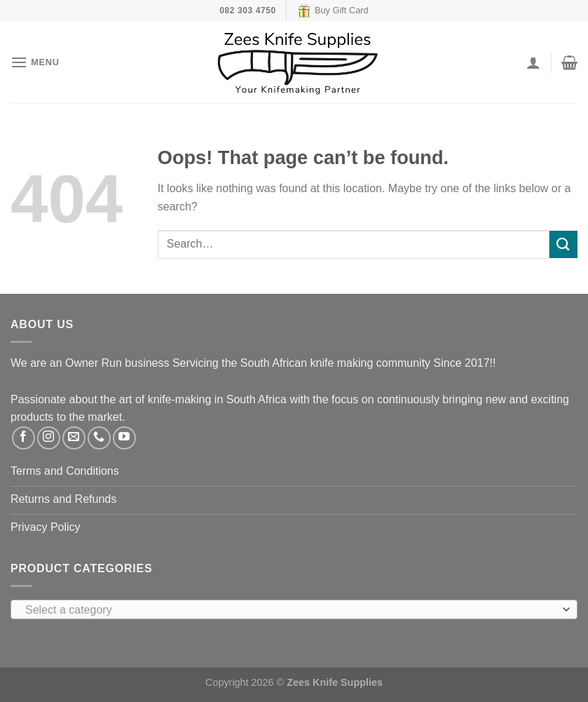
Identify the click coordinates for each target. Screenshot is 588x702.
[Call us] (99, 438)
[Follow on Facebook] (23, 438)
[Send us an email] (74, 438)
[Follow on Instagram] (49, 438)
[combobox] (294, 609)
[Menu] (35, 62)
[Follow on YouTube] (124, 438)
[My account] (533, 62)
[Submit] (563, 244)
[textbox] (290, 610)
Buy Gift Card (333, 11)
